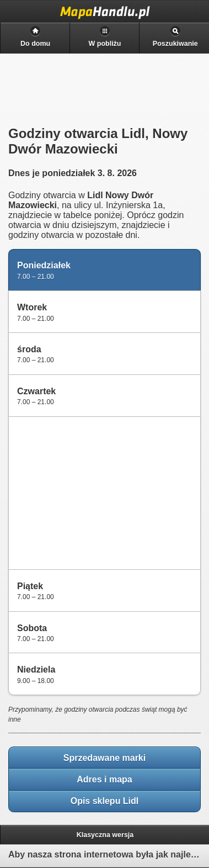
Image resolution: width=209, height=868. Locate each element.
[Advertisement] (94, 492)
